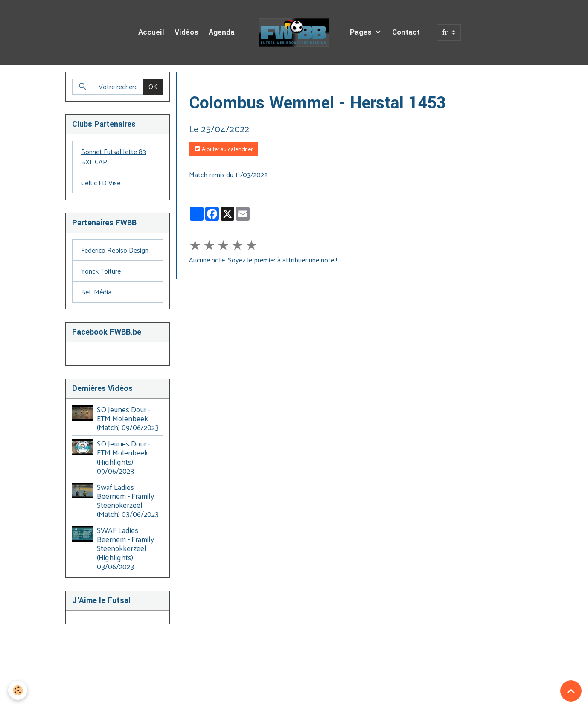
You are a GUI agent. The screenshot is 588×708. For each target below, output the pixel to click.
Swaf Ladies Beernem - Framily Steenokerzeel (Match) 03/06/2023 (128, 500)
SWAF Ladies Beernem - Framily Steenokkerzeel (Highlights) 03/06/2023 (125, 548)
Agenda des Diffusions (250, 82)
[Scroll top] (571, 691)
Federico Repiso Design (115, 250)
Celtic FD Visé (101, 182)
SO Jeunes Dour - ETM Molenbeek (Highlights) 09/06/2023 (124, 457)
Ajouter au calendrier (224, 149)
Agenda (222, 32)
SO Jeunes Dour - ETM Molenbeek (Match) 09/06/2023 (128, 418)
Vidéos (186, 32)
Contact (406, 32)
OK (153, 86)
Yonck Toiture (101, 271)
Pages (362, 32)
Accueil (151, 32)
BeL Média (96, 292)
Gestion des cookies (294, 696)
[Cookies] (18, 690)
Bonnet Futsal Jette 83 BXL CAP (114, 156)
